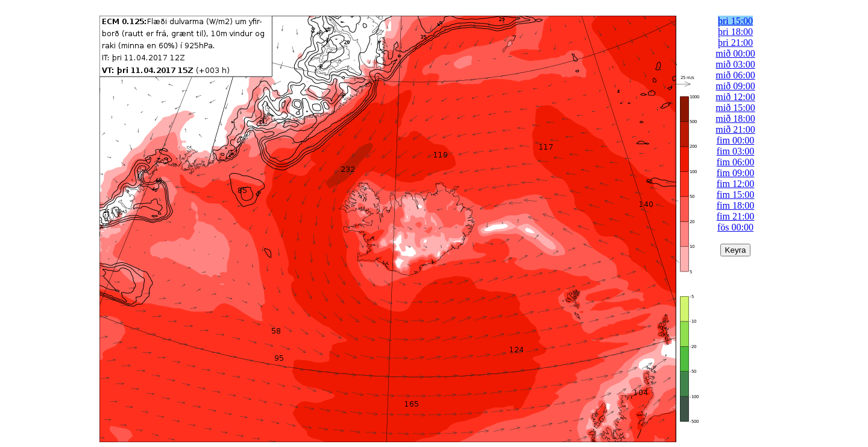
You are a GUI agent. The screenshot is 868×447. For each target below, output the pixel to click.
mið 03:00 (735, 64)
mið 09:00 (735, 86)
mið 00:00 (735, 53)
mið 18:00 (735, 119)
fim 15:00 (736, 195)
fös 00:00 (735, 227)
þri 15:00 (735, 21)
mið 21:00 (735, 129)
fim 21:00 (736, 216)
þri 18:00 (735, 32)
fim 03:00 (736, 151)
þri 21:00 (735, 43)
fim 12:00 (736, 184)
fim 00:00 (736, 140)
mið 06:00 (735, 75)
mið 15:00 (735, 108)
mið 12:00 (735, 97)
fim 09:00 (736, 173)
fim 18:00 (736, 205)
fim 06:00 (736, 162)
